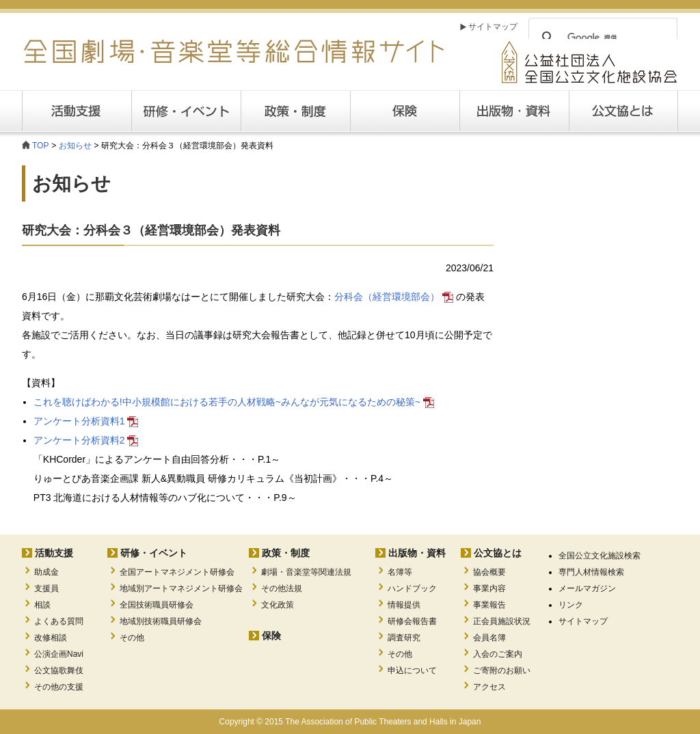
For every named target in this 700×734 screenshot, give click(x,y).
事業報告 (489, 605)
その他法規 (282, 588)
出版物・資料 (417, 553)
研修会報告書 (412, 621)
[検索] (601, 38)
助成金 (46, 572)
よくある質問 (59, 621)
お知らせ (75, 146)
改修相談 (51, 638)
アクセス (489, 687)
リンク (571, 605)
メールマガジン (587, 588)
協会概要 (489, 572)
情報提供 (404, 605)
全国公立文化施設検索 (600, 556)
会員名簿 (489, 638)
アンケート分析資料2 (86, 440)
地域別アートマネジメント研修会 (181, 588)
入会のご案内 (498, 654)
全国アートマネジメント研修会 (177, 572)
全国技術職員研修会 (157, 605)
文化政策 (278, 605)
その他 (132, 638)
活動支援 (77, 111)
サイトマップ (493, 27)
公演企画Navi (59, 654)
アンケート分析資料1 (86, 421)
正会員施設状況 (502, 621)
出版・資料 (514, 111)
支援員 (46, 588)
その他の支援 (59, 687)
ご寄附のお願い (502, 670)
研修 (186, 111)
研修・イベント (154, 553)
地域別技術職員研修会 (161, 621)
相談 (42, 605)
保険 (405, 111)
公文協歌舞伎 (59, 670)
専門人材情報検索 (591, 572)
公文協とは (678, 111)
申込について (412, 670)
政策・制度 (295, 111)
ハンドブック (412, 588)
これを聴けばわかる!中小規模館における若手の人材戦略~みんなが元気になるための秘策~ (234, 402)
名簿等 (400, 572)
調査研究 (404, 638)
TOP (40, 146)
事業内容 (489, 588)
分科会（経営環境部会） (394, 297)
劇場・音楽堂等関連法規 (306, 572)
